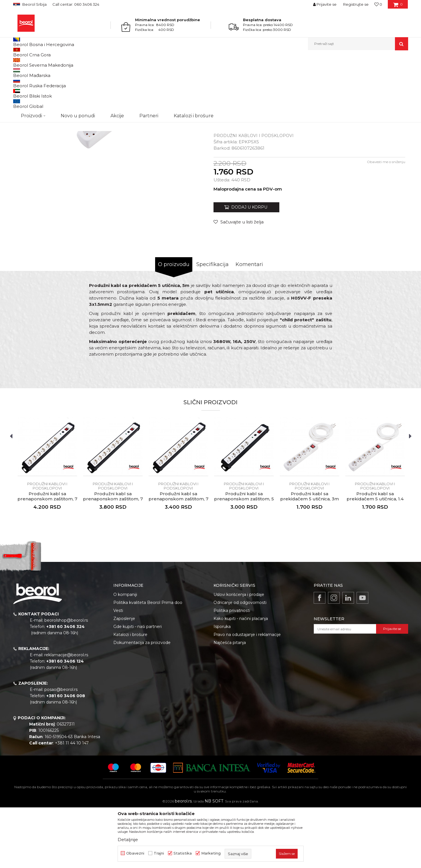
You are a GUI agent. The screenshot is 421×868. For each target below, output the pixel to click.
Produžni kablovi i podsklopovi (133, 63)
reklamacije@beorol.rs (66, 714)
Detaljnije (128, 840)
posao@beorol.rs (61, 748)
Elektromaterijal (91, 63)
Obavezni (135, 853)
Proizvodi (36, 63)
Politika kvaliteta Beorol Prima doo (148, 661)
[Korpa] (398, 6)
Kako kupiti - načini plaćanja (241, 677)
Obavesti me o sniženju (386, 221)
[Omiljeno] (378, 4)
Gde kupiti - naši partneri (138, 685)
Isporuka (222, 685)
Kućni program (60, 63)
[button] (358, 44)
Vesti (118, 669)
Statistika (183, 853)
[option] (38, 98)
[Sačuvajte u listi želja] (239, 281)
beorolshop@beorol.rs (66, 679)
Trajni (159, 853)
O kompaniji (125, 653)
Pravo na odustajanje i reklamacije (247, 693)
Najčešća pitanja (230, 701)
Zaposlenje (124, 677)
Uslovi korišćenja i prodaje (239, 653)
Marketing (211, 853)
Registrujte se (356, 4)
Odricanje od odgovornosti (240, 661)
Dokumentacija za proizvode (142, 701)
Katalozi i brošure (130, 693)
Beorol (18, 63)
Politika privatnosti (232, 669)
